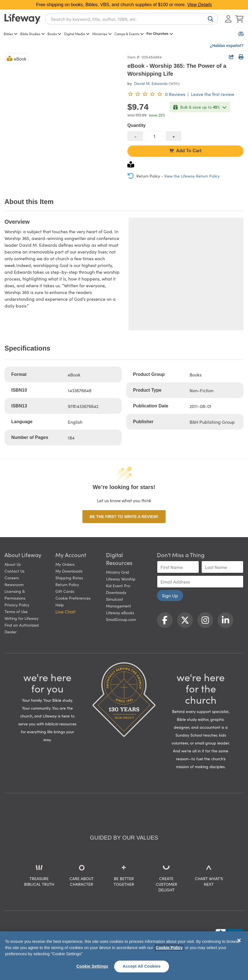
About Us (13, 564)
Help (60, 605)
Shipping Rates (69, 578)
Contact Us (14, 571)
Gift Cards (65, 591)
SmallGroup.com (121, 619)
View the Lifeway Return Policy (192, 176)
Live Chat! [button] (66, 611)
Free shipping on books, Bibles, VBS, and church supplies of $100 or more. (124, 5)
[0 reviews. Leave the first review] (156, 94)
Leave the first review (213, 94)
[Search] (209, 19)
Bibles (11, 34)
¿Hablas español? (227, 46)
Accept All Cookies (142, 966)
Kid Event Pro (118, 586)
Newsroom (14, 584)
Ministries (102, 34)
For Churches (160, 34)
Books (54, 34)
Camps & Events (129, 34)
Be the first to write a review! (124, 517)
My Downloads (69, 571)
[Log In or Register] (228, 19)
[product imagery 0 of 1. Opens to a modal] (63, 111)
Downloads (116, 592)
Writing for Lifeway (22, 618)
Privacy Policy (17, 605)
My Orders (65, 564)
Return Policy (67, 584)
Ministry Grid (118, 572)
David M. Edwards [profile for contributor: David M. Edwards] (151, 83)
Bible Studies (32, 34)
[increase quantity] (173, 136)
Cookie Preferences (73, 598)
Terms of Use (16, 611)
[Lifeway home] (22, 19)
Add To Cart (185, 151)
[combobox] (131, 19)
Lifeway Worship (121, 579)
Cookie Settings (92, 966)
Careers (12, 578)
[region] (124, 956)
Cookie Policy (169, 948)
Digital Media (77, 34)
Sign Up (170, 595)
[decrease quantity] (135, 136)
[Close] (239, 940)
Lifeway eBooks (120, 613)
